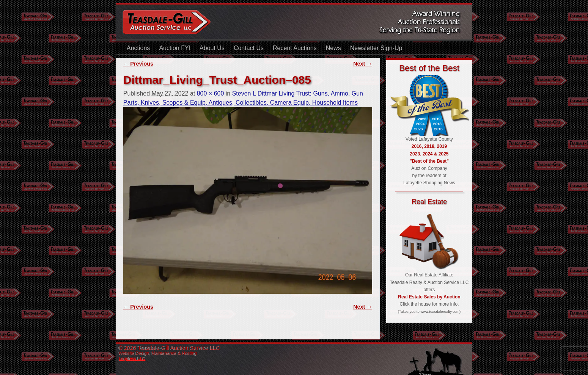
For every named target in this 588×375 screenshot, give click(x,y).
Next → (363, 64)
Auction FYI (175, 48)
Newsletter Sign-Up (376, 48)
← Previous (138, 64)
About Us (212, 48)
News (333, 48)
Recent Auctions (295, 48)
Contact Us (249, 48)
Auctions (138, 48)
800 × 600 (211, 93)
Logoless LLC (132, 358)
